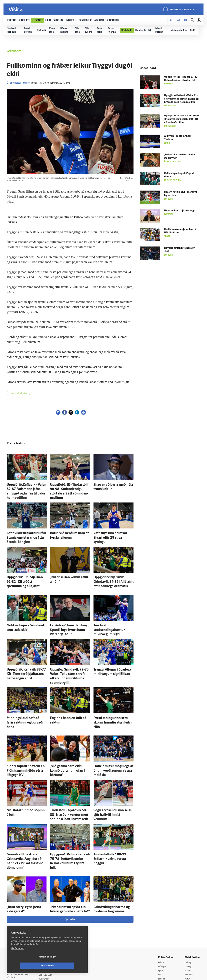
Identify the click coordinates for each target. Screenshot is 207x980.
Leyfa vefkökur (67, 966)
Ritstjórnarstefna (51, 926)
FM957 (188, 926)
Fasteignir (189, 905)
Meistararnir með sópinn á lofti (24, 761)
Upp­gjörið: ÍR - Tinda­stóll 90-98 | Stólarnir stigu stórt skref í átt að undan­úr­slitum (68, 488)
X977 (187, 930)
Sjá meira (70, 857)
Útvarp (162, 926)
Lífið (160, 913)
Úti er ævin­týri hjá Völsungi (179, 211)
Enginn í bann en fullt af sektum (68, 682)
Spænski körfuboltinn (18, 393)
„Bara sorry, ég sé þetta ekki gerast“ (26, 847)
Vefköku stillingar (27, 966)
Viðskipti (163, 905)
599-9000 (17, 933)
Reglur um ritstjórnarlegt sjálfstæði (19, 915)
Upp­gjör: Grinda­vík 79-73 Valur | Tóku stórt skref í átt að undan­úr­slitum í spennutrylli (68, 645)
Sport (161, 909)
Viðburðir (189, 913)
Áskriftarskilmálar (51, 930)
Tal (186, 935)
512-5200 (52, 913)
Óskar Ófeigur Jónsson (18, 83)
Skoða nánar (17, 957)
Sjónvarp (163, 922)
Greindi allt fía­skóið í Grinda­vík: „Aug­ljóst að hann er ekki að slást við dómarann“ (25, 805)
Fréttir (161, 900)
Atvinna (188, 909)
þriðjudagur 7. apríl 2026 (181, 10)
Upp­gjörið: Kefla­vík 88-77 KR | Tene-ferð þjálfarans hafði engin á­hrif (26, 645)
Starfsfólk (47, 934)
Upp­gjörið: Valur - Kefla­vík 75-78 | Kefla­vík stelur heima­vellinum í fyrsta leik (69, 805)
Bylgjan (188, 922)
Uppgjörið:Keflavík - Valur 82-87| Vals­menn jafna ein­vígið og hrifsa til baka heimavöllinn (27, 488)
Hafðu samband (51, 921)
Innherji (189, 900)
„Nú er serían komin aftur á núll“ (68, 563)
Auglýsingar (48, 917)
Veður (188, 918)
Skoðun (162, 918)
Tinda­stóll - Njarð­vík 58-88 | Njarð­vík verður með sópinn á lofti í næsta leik (69, 765)
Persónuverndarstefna (18, 920)
